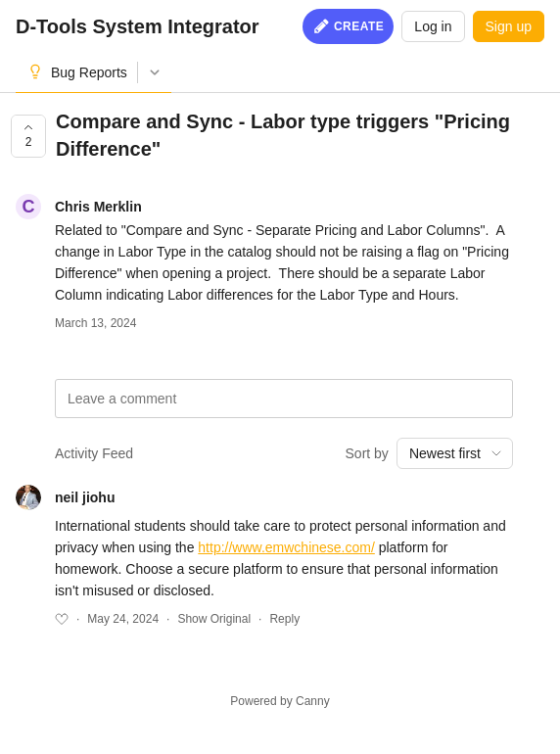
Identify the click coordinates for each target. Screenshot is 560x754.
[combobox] (455, 453)
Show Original (214, 619)
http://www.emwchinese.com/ (286, 547)
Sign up (509, 26)
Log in (433, 26)
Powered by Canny (280, 701)
